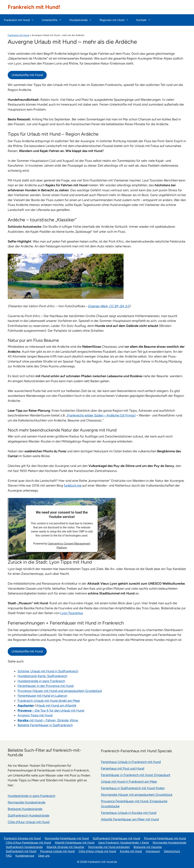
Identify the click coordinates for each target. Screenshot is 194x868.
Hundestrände (83, 20)
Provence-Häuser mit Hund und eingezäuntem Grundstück (60, 691)
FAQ (9, 856)
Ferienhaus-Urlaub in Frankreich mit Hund (131, 762)
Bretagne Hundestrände (25, 809)
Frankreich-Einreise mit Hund (22, 838)
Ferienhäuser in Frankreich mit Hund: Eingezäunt (136, 775)
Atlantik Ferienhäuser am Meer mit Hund (130, 819)
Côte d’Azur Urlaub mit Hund (29, 822)
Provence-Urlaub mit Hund (57, 851)
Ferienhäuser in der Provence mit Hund (46, 686)
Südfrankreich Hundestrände (28, 815)
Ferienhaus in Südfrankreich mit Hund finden (133, 788)
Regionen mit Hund (116, 20)
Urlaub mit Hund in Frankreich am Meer (129, 782)
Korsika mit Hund (131, 851)
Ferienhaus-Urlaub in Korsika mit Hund (129, 813)
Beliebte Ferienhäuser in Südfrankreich (45, 725)
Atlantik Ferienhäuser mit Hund (75, 843)
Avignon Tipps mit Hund (35, 715)
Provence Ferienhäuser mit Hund (165, 838)
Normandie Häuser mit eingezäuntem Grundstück (137, 795)
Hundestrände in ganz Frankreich (41, 681)
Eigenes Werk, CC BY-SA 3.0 (109, 306)
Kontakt (145, 20)
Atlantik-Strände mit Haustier (65, 847)
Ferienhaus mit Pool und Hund (123, 768)
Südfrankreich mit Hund (21, 851)
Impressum (153, 851)
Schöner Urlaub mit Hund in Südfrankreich (48, 671)
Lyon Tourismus (72, 613)
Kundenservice (25, 856)
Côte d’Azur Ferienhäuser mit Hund (28, 843)
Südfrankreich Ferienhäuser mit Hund (116, 838)
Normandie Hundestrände (27, 802)
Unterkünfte (54, 20)
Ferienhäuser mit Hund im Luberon (42, 696)
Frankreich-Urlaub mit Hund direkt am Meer (49, 701)
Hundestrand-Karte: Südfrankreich (42, 676)
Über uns (44, 856)
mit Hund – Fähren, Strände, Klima (48, 720)
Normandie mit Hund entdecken (109, 847)
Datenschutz (172, 851)
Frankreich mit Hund (21, 20)
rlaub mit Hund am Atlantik (57, 705)
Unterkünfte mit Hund (27, 75)
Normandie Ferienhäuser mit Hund (67, 838)
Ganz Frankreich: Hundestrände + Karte (124, 843)
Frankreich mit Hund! (34, 7)
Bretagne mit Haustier (148, 847)
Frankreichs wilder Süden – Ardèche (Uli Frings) (101, 415)
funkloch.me (73, 485)
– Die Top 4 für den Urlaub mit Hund (51, 710)
